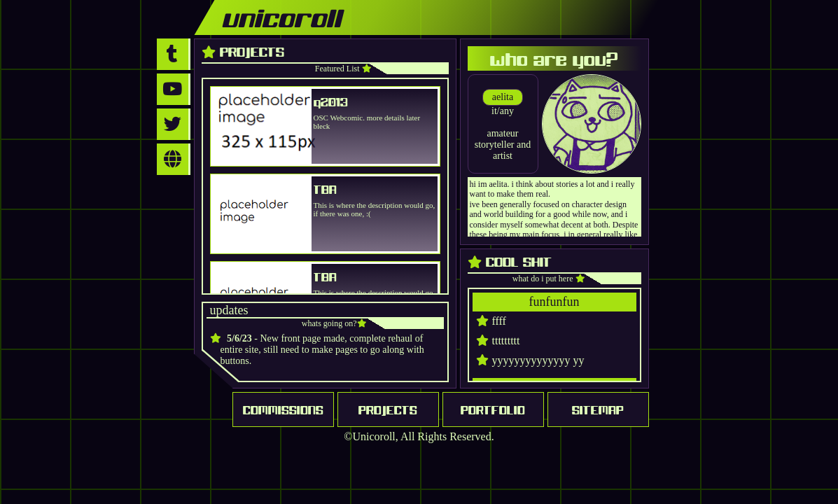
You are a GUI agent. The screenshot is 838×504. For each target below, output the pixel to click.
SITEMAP (598, 410)
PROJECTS (388, 410)
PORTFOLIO (493, 410)
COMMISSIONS (283, 410)
